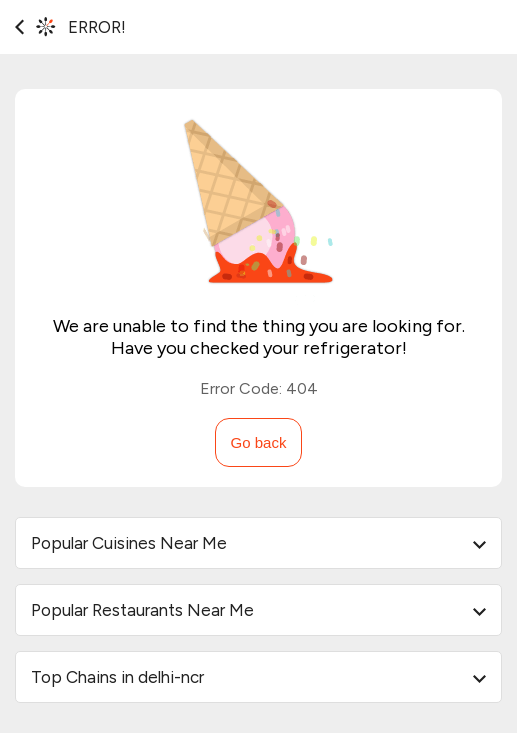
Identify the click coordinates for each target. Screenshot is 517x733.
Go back (259, 442)
